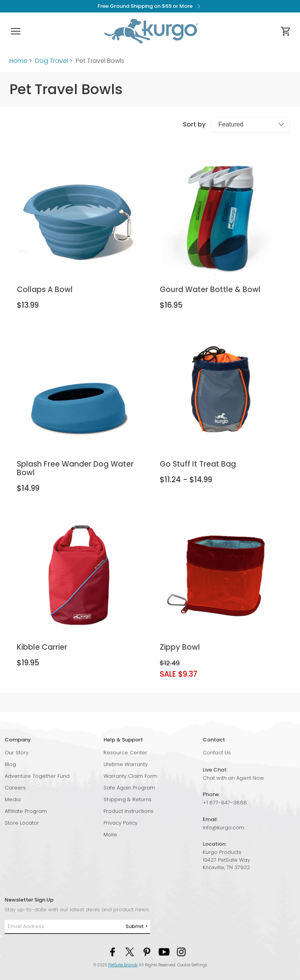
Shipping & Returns (128, 799)
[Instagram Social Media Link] (181, 951)
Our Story (17, 753)
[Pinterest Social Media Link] (147, 951)
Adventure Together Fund (37, 776)
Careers (15, 788)
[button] (16, 31)
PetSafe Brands (123, 965)
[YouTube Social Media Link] (164, 951)
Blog (10, 764)
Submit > (137, 926)
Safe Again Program (129, 788)
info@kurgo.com (223, 828)
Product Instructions (129, 811)
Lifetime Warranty (126, 764)
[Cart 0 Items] (286, 31)
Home (18, 61)
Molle (110, 835)
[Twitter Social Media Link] (130, 951)
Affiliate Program (26, 811)
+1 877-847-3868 (225, 803)
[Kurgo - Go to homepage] (151, 31)
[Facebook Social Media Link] (112, 951)
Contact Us (217, 753)
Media (13, 799)
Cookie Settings (192, 965)
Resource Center (125, 753)
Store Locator (22, 823)
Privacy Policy (121, 823)
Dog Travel (52, 61)
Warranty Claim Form (130, 776)
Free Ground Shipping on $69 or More (150, 6)
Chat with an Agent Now (233, 778)
